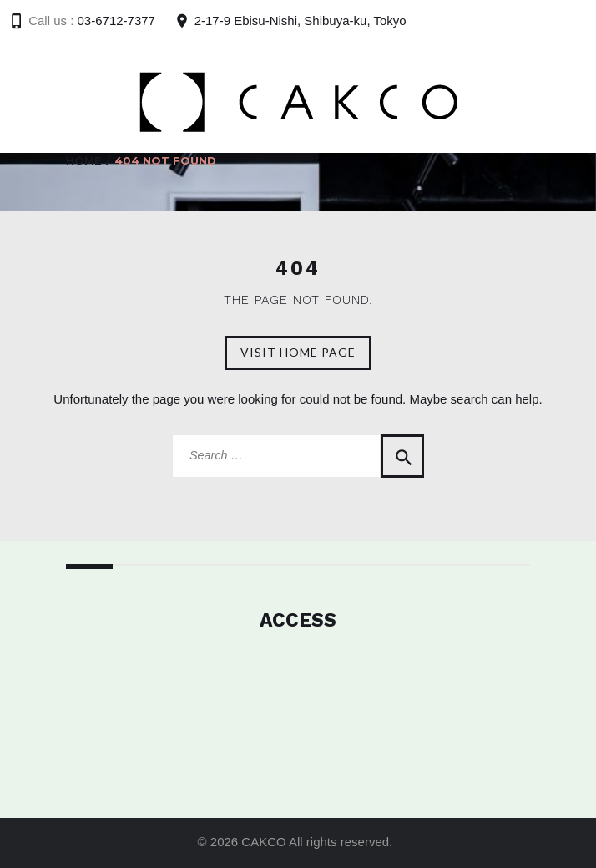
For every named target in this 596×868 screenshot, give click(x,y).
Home (84, 160)
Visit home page (298, 352)
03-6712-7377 (116, 20)
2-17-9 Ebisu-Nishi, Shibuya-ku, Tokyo (301, 20)
